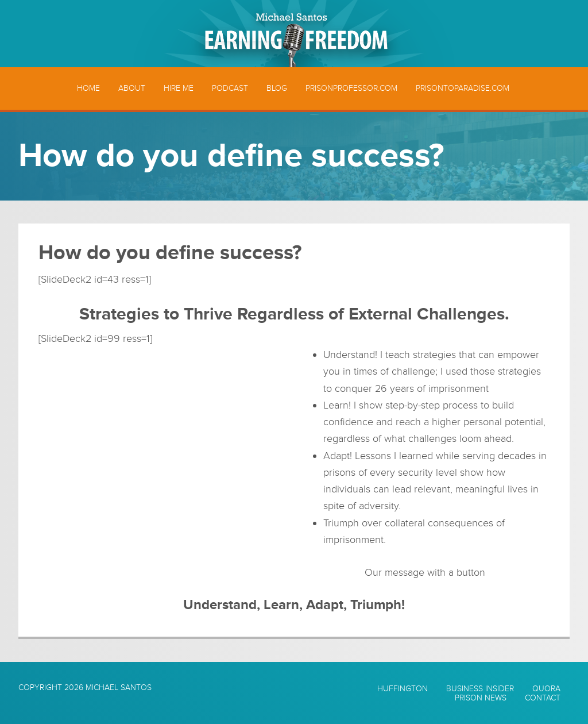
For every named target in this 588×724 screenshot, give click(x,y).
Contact (543, 698)
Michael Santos (119, 688)
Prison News (481, 698)
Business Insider (480, 689)
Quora (546, 689)
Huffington (403, 689)
